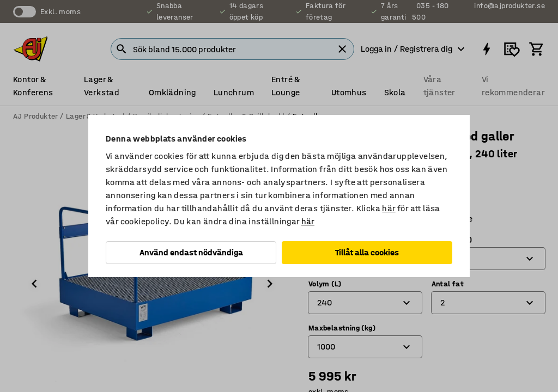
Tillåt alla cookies (367, 252)
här (389, 208)
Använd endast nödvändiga (191, 252)
